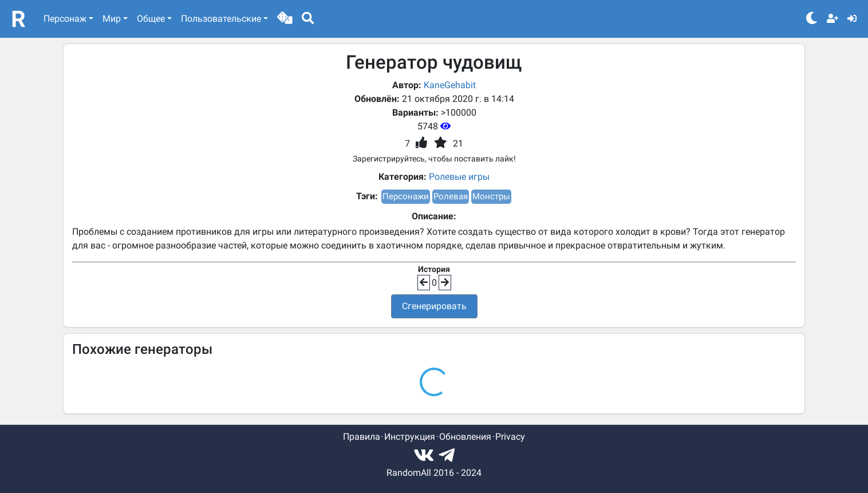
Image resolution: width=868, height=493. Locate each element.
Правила (362, 437)
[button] (285, 19)
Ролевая (451, 196)
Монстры (491, 196)
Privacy (510, 437)
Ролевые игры (459, 177)
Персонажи (406, 196)
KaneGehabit (450, 85)
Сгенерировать (434, 306)
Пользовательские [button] (221, 19)
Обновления (465, 437)
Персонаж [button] (65, 19)
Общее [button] (151, 19)
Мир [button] (112, 19)
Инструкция (410, 437)
